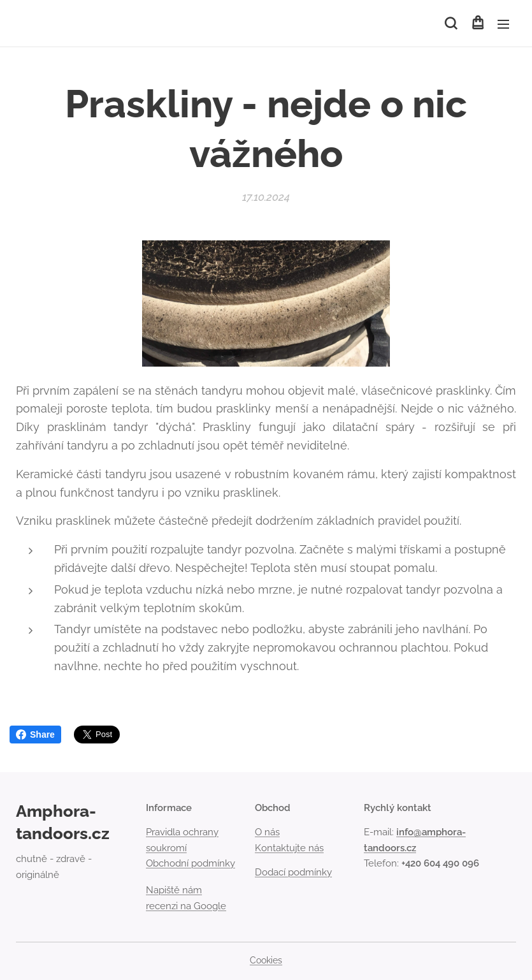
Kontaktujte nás (289, 848)
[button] (451, 24)
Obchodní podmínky (191, 863)
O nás (267, 833)
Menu (503, 24)
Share (35, 735)
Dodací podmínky (293, 872)
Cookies (266, 960)
